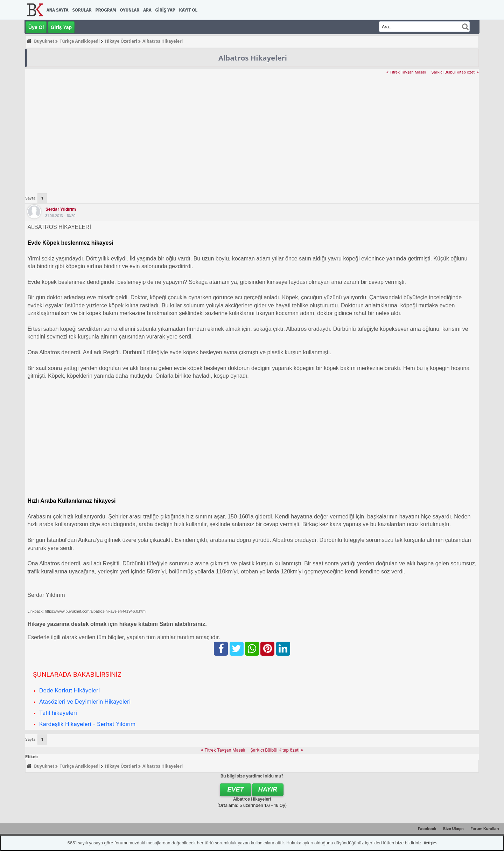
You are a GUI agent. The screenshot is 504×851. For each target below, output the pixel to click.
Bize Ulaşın (453, 829)
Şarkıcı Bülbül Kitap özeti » (455, 72)
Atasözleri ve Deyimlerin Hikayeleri (85, 702)
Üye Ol (36, 27)
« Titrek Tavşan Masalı (406, 72)
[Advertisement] (252, 128)
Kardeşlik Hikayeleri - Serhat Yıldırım (87, 724)
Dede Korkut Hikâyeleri (69, 690)
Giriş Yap (165, 10)
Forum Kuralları (485, 829)
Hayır (268, 789)
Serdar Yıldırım (61, 209)
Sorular (82, 10)
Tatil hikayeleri (58, 713)
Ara (147, 10)
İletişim (430, 843)
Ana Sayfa (57, 10)
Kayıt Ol (188, 10)
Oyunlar (130, 10)
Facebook (427, 829)
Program (106, 10)
